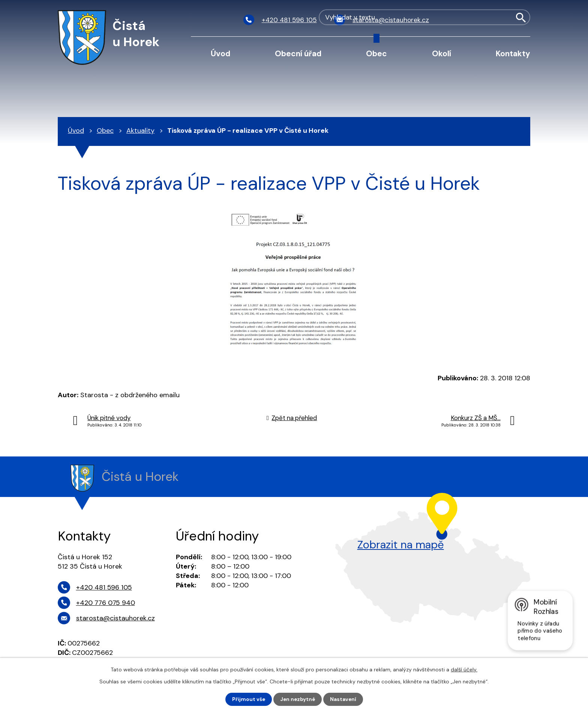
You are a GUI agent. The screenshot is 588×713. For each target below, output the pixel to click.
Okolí (442, 53)
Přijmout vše (248, 699)
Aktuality (140, 131)
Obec (376, 53)
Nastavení (344, 699)
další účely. (464, 669)
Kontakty (513, 53)
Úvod (220, 53)
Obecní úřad (298, 53)
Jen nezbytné (298, 699)
